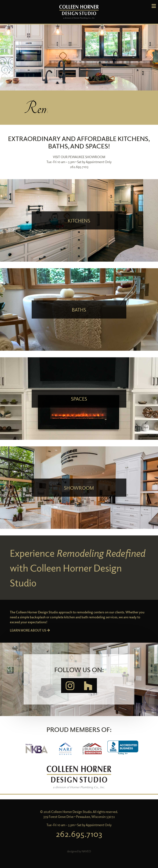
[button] (79, 58)
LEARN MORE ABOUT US (30, 630)
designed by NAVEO (79, 851)
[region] (79, 58)
